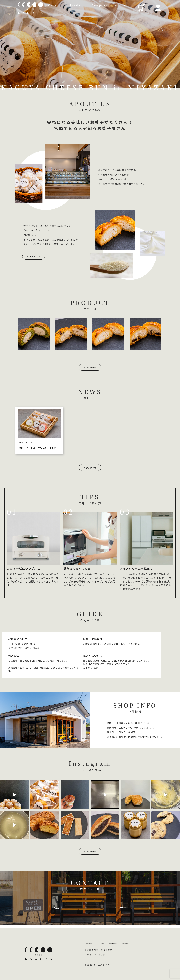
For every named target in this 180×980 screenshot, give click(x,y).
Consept (55, 5)
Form (57, 908)
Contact (122, 5)
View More (34, 256)
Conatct (148, 941)
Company (100, 5)
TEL (123, 908)
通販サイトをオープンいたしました (38, 448)
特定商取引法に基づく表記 (99, 950)
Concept (92, 941)
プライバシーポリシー (96, 955)
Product (77, 5)
